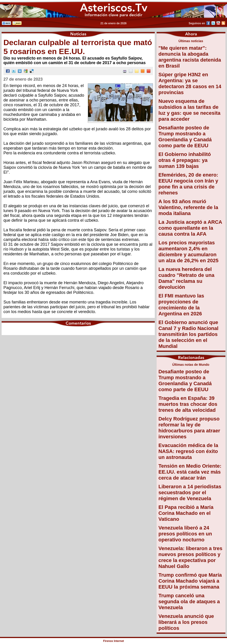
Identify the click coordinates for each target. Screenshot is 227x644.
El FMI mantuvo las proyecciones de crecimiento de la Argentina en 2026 (181, 305)
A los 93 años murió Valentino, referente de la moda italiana (188, 207)
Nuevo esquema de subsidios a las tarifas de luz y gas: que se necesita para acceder (189, 110)
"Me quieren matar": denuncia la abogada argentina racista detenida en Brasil (190, 57)
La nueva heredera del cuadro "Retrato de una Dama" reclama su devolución (186, 278)
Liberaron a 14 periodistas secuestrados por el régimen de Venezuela (190, 493)
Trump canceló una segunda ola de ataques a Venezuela (189, 602)
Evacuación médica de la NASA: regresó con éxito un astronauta (188, 451)
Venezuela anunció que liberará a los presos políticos (186, 622)
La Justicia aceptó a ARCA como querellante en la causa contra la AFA (190, 228)
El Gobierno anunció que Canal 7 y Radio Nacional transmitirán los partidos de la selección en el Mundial (188, 334)
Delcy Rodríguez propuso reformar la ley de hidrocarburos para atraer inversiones (189, 428)
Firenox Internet (114, 641)
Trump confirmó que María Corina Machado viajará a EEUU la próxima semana (190, 581)
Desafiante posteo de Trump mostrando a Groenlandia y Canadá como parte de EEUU (185, 137)
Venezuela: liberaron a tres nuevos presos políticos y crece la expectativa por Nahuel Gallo (190, 557)
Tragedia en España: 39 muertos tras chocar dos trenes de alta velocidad (188, 404)
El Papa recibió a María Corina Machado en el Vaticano (186, 513)
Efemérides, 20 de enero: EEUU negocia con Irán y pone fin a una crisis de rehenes (188, 184)
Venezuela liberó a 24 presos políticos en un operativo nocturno (185, 534)
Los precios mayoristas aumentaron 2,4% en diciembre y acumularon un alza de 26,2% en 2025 (188, 252)
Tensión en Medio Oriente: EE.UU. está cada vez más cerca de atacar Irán (190, 472)
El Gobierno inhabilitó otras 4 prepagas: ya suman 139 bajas (185, 160)
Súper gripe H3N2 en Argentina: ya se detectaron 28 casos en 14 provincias (190, 83)
